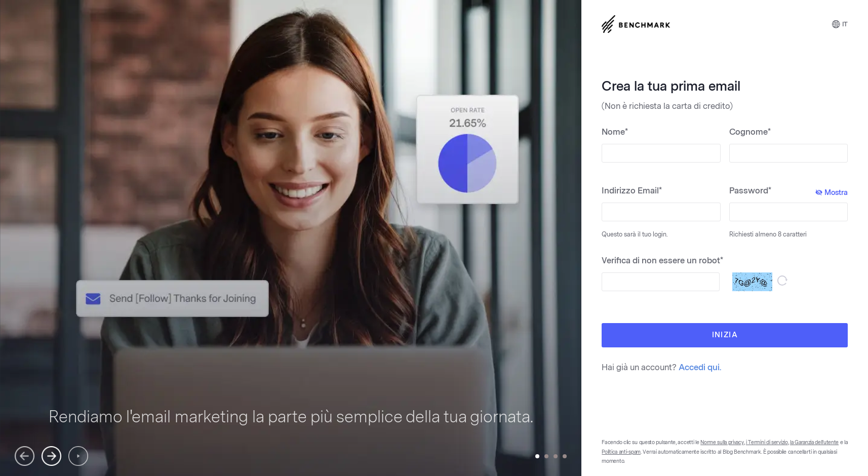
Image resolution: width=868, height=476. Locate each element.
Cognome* (750, 132)
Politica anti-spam (621, 452)
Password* (788, 191)
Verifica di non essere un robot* (662, 261)
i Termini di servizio (767, 443)
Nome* (615, 132)
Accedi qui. (700, 367)
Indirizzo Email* (632, 191)
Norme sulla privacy (722, 443)
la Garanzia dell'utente (814, 443)
